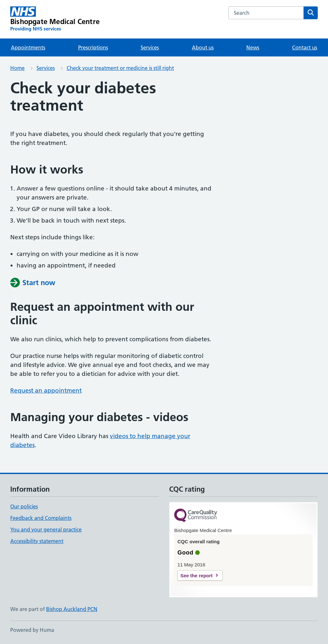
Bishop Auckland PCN (72, 609)
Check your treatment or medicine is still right (120, 68)
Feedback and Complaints (41, 518)
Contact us (305, 47)
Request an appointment (46, 390)
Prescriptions (93, 47)
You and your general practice (46, 530)
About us (203, 47)
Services (150, 47)
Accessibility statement (37, 541)
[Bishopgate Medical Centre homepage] (55, 19)
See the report (197, 576)
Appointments (28, 47)
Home (17, 68)
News (253, 47)
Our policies (24, 506)
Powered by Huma (32, 630)
